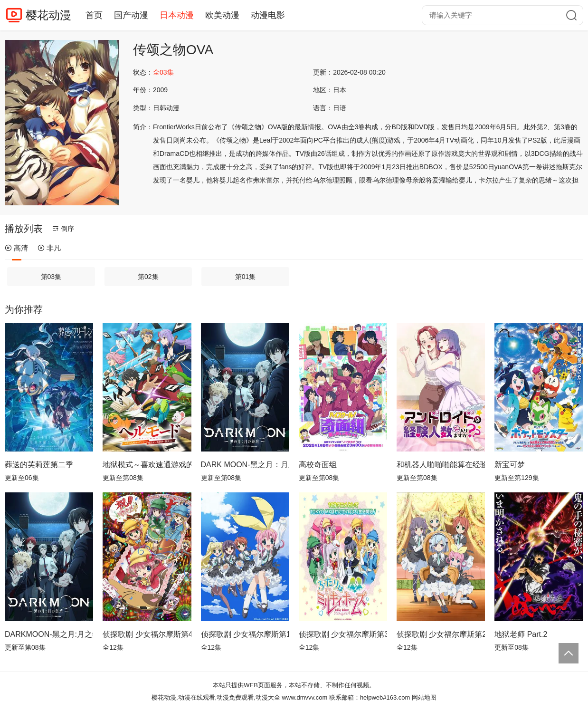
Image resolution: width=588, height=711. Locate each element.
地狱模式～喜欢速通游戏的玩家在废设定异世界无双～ (147, 465)
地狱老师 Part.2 (521, 634)
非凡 (49, 248)
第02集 (148, 277)
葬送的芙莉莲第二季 (39, 465)
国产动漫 (131, 15)
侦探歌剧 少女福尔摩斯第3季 (343, 634)
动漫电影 (268, 15)
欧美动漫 (222, 15)
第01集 (246, 277)
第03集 (51, 277)
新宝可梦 (510, 465)
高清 (16, 248)
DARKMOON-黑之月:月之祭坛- (49, 634)
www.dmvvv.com (304, 697)
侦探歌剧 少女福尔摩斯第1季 (245, 634)
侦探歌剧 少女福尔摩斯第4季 (147, 634)
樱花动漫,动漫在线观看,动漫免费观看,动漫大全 (216, 697)
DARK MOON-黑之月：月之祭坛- (245, 465)
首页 (94, 15)
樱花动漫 (48, 15)
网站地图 (424, 697)
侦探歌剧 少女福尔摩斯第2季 (441, 634)
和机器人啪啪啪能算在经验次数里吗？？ (441, 465)
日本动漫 (177, 15)
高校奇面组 (318, 465)
